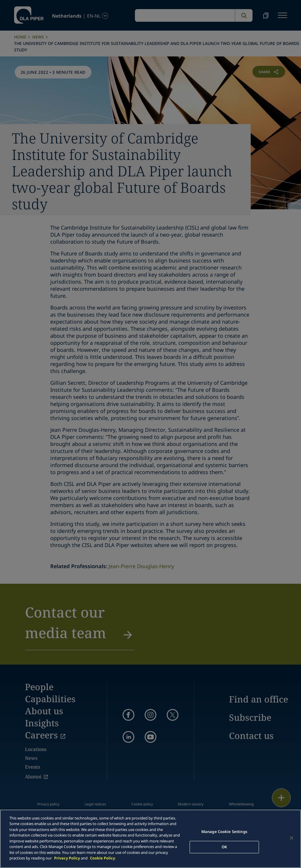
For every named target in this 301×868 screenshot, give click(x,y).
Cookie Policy (102, 858)
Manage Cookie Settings (224, 832)
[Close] (292, 838)
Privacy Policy (67, 858)
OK (224, 847)
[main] (150, 839)
